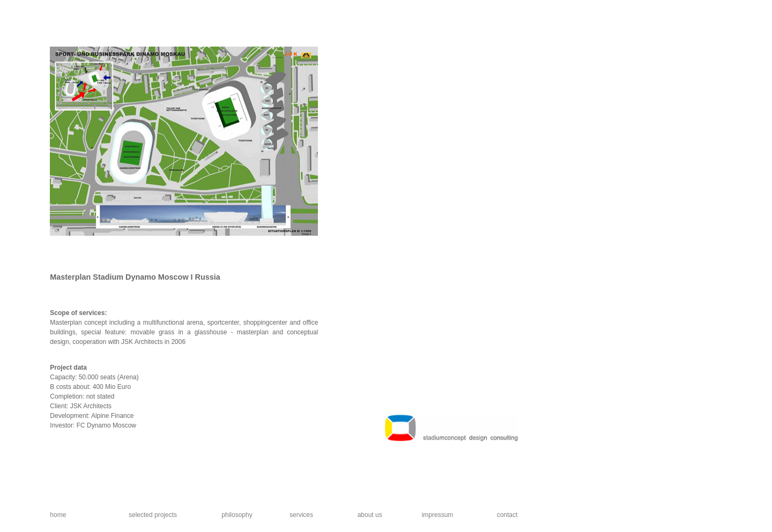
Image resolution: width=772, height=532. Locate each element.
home (58, 515)
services (301, 515)
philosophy (237, 515)
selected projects (153, 515)
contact (507, 515)
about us (370, 515)
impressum (438, 515)
